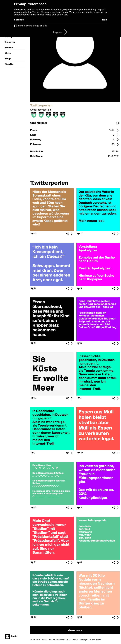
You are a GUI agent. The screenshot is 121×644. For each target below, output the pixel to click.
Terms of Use (40, 12)
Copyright (84, 640)
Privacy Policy (44, 15)
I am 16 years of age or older (33, 26)
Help (38, 640)
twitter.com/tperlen (41, 110)
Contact (75, 640)
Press (68, 640)
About (33, 640)
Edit (105, 20)
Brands (45, 640)
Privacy (92, 640)
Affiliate (52, 640)
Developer (60, 640)
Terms (98, 640)
